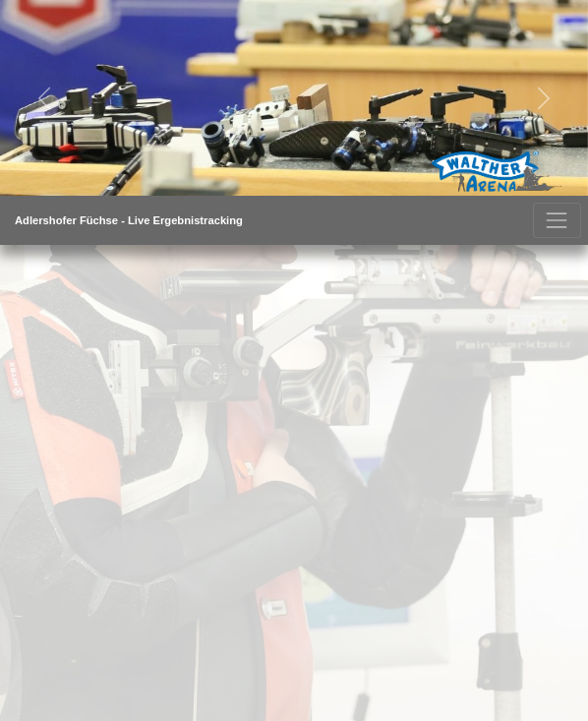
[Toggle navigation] (557, 220)
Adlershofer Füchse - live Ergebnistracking (129, 220)
